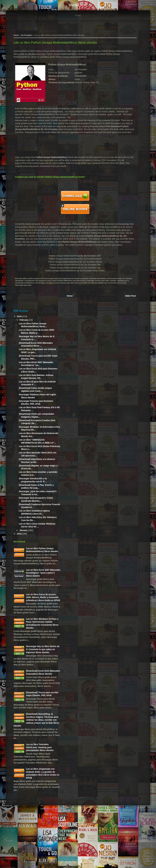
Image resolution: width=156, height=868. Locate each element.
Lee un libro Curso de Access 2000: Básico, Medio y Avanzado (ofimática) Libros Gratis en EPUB (31, 618)
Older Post (131, 296)
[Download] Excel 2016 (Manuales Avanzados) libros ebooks (37, 704)
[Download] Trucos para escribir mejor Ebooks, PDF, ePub (37, 731)
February (23, 320)
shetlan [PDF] (78, 5)
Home (78, 15)
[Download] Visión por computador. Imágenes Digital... (31, 417)
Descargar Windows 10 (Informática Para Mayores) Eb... (33, 433)
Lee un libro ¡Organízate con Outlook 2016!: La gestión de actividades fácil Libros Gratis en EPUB (31, 825)
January (23, 539)
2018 (19, 543)
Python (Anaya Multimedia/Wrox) (51, 158)
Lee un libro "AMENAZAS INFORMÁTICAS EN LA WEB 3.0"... (33, 449)
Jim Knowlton (26, 36)
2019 (19, 317)
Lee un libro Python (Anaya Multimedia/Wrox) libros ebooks (55, 43)
